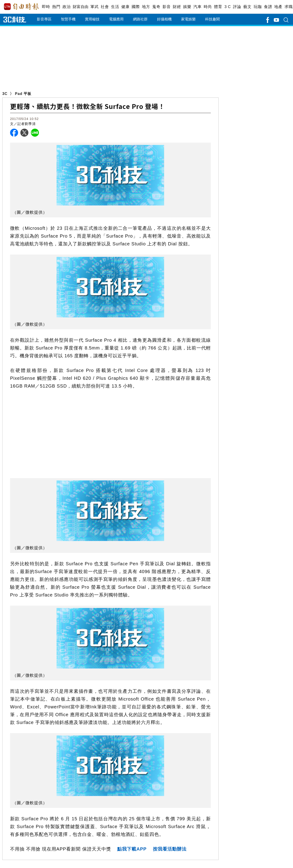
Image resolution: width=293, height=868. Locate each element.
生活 (115, 7)
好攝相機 (164, 19)
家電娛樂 (188, 19)
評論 (237, 7)
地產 (278, 7)
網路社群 (140, 19)
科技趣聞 (212, 19)
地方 (146, 7)
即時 (46, 7)
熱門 (56, 7)
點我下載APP (132, 849)
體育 (218, 7)
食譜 (268, 7)
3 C (228, 7)
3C (5, 94)
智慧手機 (68, 19)
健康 (125, 7)
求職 (289, 7)
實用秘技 (92, 19)
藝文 (247, 7)
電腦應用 (116, 19)
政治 (66, 7)
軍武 (94, 7)
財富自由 (80, 7)
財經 (177, 7)
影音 (167, 7)
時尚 (208, 7)
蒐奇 (156, 7)
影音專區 (44, 19)
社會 (105, 7)
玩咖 (258, 7)
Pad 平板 (23, 94)
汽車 (197, 7)
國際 (136, 7)
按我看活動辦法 (170, 849)
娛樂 (187, 7)
